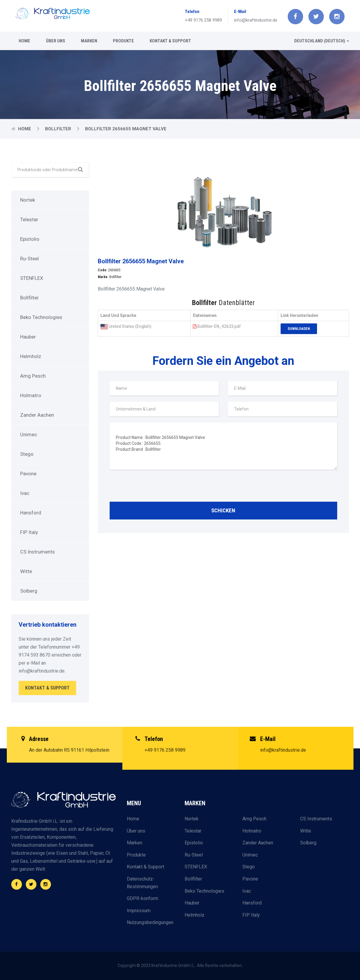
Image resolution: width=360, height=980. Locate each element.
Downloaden (299, 329)
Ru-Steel (29, 259)
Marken (89, 41)
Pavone (28, 474)
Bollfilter (59, 129)
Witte (26, 571)
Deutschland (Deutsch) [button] (322, 41)
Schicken (223, 510)
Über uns (56, 41)
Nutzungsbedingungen (150, 922)
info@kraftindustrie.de (256, 20)
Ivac (25, 493)
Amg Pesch (33, 376)
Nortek (28, 200)
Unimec (29, 434)
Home (24, 41)
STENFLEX (32, 278)
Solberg (29, 591)
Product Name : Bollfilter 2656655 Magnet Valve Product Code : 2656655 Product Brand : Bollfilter (223, 446)
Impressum (139, 911)
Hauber (28, 337)
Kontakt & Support (170, 41)
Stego (27, 454)
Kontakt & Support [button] (47, 688)
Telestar (29, 219)
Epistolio (30, 239)
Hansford (31, 513)
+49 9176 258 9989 (203, 20)
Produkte (123, 41)
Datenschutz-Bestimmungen (142, 883)
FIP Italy (29, 532)
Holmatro (31, 395)
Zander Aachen (37, 415)
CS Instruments (37, 552)
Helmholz (31, 356)
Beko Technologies (41, 317)
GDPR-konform (143, 898)
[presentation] (155, 487)
